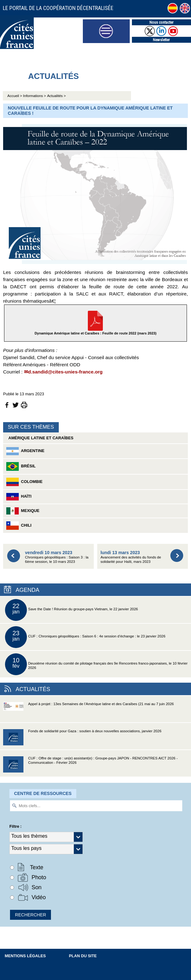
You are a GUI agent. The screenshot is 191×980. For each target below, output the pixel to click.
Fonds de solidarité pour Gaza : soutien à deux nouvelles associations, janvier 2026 (82, 739)
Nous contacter (161, 22)
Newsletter (161, 40)
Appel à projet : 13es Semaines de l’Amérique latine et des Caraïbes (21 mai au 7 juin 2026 (88, 712)
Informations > (35, 96)
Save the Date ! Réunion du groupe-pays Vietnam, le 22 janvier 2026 (71, 610)
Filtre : (15, 826)
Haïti (19, 497)
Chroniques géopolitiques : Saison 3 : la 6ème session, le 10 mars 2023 (57, 557)
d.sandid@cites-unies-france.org (65, 372)
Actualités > (57, 96)
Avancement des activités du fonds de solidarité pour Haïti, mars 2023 (131, 557)
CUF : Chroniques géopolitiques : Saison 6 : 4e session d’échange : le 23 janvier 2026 (85, 637)
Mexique (23, 511)
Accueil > (15, 96)
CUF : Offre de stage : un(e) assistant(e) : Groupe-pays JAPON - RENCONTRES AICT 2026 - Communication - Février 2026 (90, 766)
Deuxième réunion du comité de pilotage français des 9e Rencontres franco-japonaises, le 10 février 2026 (96, 664)
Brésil (21, 466)
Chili (19, 526)
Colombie (24, 482)
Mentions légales (25, 956)
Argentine (25, 451)
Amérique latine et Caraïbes (40, 438)
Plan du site (83, 956)
